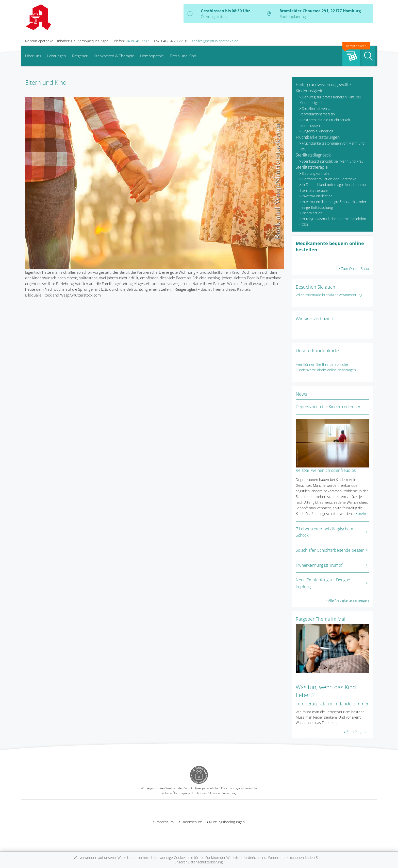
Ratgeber (80, 56)
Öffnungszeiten (214, 16)
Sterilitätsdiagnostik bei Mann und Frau (333, 161)
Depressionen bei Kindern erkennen (328, 407)
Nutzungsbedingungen (227, 822)
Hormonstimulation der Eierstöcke (329, 179)
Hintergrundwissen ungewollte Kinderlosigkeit (323, 88)
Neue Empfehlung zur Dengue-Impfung (324, 583)
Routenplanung (293, 16)
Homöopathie (152, 56)
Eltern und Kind (183, 56)
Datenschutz (192, 822)
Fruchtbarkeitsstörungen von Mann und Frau (332, 146)
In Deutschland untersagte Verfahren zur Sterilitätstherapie (333, 187)
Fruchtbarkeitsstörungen (318, 137)
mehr (362, 514)
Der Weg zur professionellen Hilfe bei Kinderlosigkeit (330, 100)
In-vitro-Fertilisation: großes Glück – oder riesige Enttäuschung (333, 205)
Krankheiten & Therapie (114, 56)
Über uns (33, 56)
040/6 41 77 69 (138, 41)
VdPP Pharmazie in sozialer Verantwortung (329, 295)
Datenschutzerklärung (205, 862)
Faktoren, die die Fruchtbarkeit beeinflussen (325, 123)
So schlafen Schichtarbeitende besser (330, 550)
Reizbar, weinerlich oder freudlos (326, 470)
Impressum (165, 822)
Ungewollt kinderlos (317, 131)
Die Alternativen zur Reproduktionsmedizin (317, 111)
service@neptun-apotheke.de (215, 41)
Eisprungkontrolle (316, 173)
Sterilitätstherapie (312, 167)
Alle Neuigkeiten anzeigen (349, 600)
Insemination (312, 213)
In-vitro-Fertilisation (317, 196)
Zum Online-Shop (355, 268)
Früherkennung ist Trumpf (319, 565)
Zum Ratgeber (358, 732)
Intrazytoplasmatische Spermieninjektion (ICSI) (333, 222)
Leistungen (57, 56)
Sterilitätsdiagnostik (313, 155)
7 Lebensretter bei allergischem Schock (324, 532)
